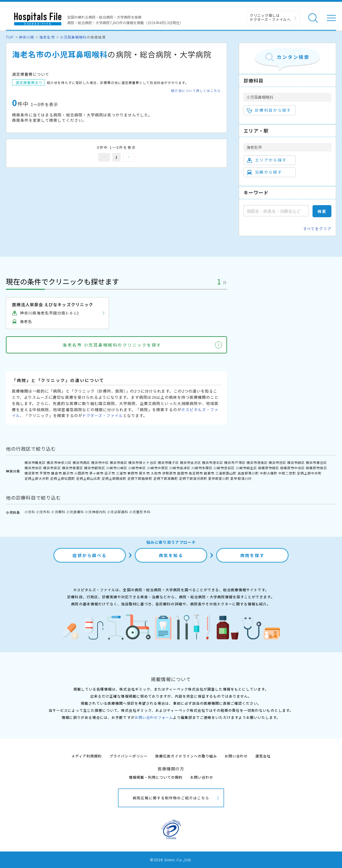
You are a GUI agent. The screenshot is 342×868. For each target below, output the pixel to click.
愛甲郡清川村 (241, 478)
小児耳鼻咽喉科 (73, 37)
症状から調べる (90, 555)
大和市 (156, 473)
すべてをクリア (317, 229)
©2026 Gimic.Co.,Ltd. (171, 860)
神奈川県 (27, 37)
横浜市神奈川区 (59, 462)
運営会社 (263, 756)
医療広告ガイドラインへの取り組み (186, 756)
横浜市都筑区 (95, 468)
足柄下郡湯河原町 (193, 478)
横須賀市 (32, 473)
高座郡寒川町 (248, 473)
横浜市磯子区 (168, 462)
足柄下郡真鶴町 (166, 478)
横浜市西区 (81, 462)
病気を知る (171, 555)
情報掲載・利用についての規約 (156, 777)
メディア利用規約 (87, 756)
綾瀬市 (209, 473)
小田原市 (81, 473)
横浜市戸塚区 (235, 462)
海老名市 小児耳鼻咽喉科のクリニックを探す (112, 345)
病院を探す (253, 555)
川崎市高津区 (180, 468)
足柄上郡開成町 (114, 478)
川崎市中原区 (158, 468)
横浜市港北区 (213, 462)
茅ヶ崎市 (96, 473)
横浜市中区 (100, 462)
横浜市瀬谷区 (316, 462)
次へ (129, 157)
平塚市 (45, 473)
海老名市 (47, 37)
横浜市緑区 (296, 462)
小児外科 (43, 512)
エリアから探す (267, 160)
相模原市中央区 (292, 468)
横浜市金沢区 (190, 462)
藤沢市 (68, 473)
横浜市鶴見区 (35, 462)
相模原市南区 (316, 468)
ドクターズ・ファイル (103, 415)
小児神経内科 (96, 512)
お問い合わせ (236, 756)
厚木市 (144, 473)
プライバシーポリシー (129, 756)
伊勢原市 (169, 473)
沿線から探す (264, 172)
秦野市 (133, 473)
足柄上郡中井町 (309, 473)
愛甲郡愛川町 (219, 478)
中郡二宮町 (287, 473)
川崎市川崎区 (117, 468)
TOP (10, 37)
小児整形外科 (140, 512)
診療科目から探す (269, 110)
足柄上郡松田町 (63, 478)
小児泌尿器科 (118, 512)
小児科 (30, 512)
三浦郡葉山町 (226, 473)
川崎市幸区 (137, 468)
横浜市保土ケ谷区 (142, 462)
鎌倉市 (56, 473)
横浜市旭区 (277, 462)
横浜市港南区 (257, 462)
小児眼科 (58, 512)
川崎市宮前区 (224, 468)
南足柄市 (196, 473)
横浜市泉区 (52, 468)
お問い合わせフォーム (154, 717)
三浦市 (121, 473)
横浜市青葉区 (73, 468)
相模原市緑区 (269, 468)
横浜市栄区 (33, 468)
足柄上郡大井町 (37, 478)
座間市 (182, 473)
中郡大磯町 (269, 473)
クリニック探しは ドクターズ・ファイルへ (270, 17)
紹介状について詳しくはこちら (196, 91)
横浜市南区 (119, 462)
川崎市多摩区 (202, 468)
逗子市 (110, 473)
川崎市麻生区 (246, 468)
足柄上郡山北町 (88, 478)
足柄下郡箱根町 (140, 478)
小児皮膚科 (75, 512)
